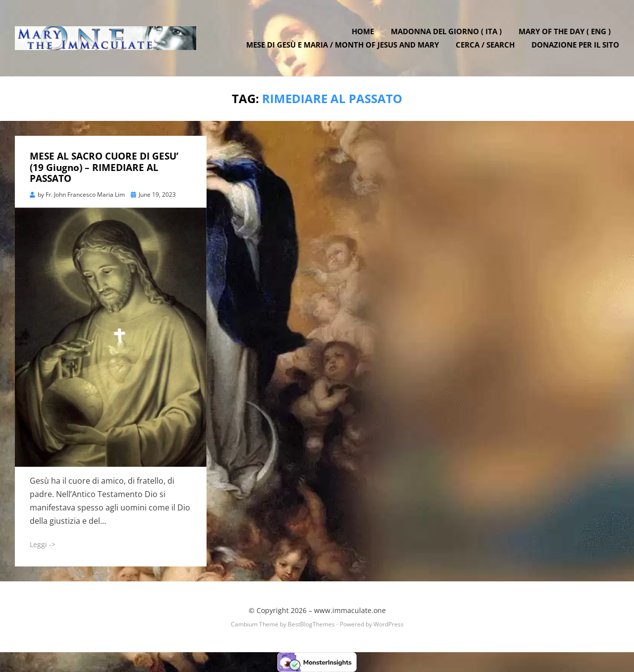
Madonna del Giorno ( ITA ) (446, 31)
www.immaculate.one (350, 610)
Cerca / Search (485, 45)
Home (363, 31)
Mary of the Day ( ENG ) (565, 31)
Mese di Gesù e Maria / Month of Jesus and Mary (343, 45)
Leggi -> (43, 544)
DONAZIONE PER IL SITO (575, 45)
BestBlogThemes (311, 624)
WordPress (389, 624)
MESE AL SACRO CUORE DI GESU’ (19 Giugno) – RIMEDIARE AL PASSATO (104, 168)
